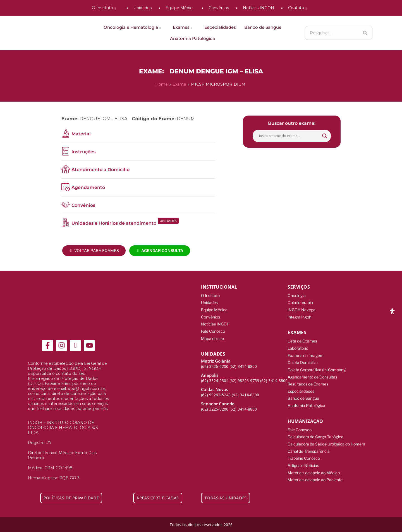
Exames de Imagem (306, 354)
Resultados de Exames (308, 382)
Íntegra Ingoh (299, 316)
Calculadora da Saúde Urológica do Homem (326, 441)
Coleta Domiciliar (303, 361)
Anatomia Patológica (192, 38)
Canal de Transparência (309, 448)
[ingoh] (53, 33)
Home (161, 84)
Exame (179, 84)
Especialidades (220, 27)
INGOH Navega (301, 309)
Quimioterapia (300, 302)
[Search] (365, 33)
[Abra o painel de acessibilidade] (392, 311)
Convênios (219, 8)
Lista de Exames (302, 340)
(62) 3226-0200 (215, 365)
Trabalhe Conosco (304, 455)
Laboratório (298, 347)
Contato (298, 8)
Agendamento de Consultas (312, 375)
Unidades (143, 8)
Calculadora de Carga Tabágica (315, 434)
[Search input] (289, 136)
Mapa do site (212, 337)
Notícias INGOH (259, 8)
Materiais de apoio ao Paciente (315, 476)
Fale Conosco (213, 330)
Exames (184, 27)
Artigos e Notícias (303, 462)
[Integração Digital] (368, 524)
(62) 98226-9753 (244, 379)
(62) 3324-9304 (215, 379)
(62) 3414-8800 (243, 365)
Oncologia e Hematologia (133, 27)
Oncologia (297, 295)
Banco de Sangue (263, 27)
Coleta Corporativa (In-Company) (317, 368)
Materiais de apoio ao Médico (314, 469)
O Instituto (105, 8)
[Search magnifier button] (325, 136)
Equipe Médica (180, 8)
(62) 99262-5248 (216, 393)
